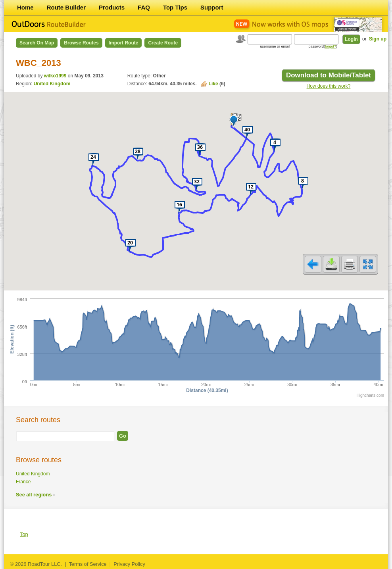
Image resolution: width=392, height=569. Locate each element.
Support (212, 7)
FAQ (144, 7)
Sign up (378, 39)
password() (323, 46)
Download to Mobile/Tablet (329, 75)
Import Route (124, 43)
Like (213, 84)
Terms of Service (87, 564)
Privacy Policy (129, 564)
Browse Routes (81, 43)
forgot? (331, 46)
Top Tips (175, 7)
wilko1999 (55, 76)
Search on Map (37, 43)
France (23, 482)
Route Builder (66, 7)
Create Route (163, 43)
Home (25, 7)
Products (112, 7)
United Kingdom (52, 84)
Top (24, 534)
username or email (275, 46)
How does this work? (329, 86)
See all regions (34, 495)
